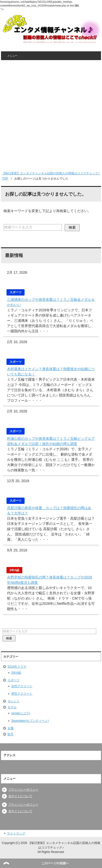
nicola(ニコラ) (21, 713)
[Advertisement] (51, 114)
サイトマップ (16, 833)
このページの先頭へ (55, 863)
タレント (14, 701)
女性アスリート (22, 686)
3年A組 (16, 673)
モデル (12, 707)
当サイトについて (20, 796)
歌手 (11, 734)
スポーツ (14, 680)
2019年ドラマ (17, 667)
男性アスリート (22, 694)
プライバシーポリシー (23, 790)
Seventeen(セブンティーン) (30, 721)
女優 (11, 728)
